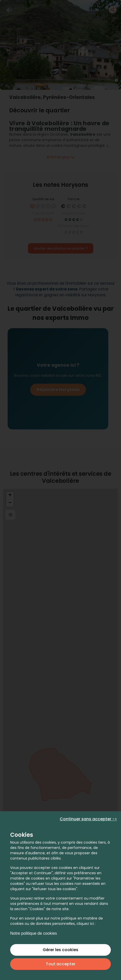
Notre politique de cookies (34, 933)
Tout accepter (61, 964)
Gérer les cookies (60, 950)
